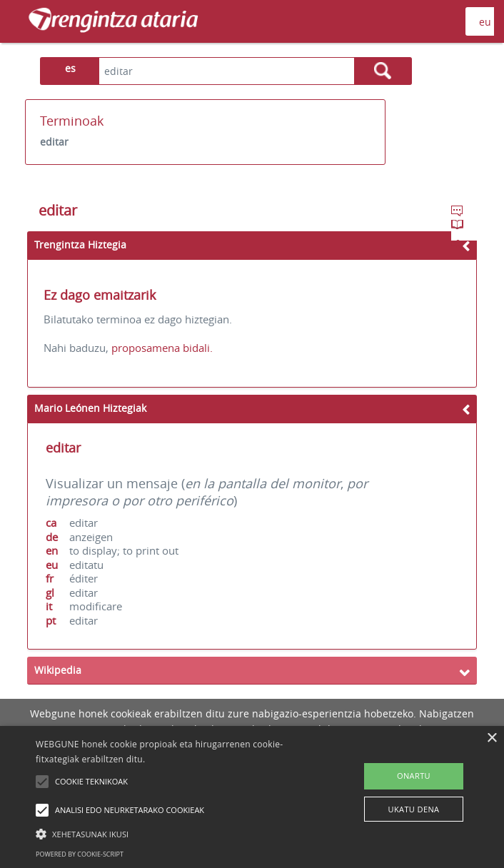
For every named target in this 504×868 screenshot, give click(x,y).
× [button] (492, 738)
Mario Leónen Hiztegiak (90, 408)
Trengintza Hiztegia (80, 244)
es (70, 68)
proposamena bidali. (162, 348)
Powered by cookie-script (80, 854)
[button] (176, 834)
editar (54, 142)
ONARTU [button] (414, 776)
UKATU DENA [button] (414, 809)
